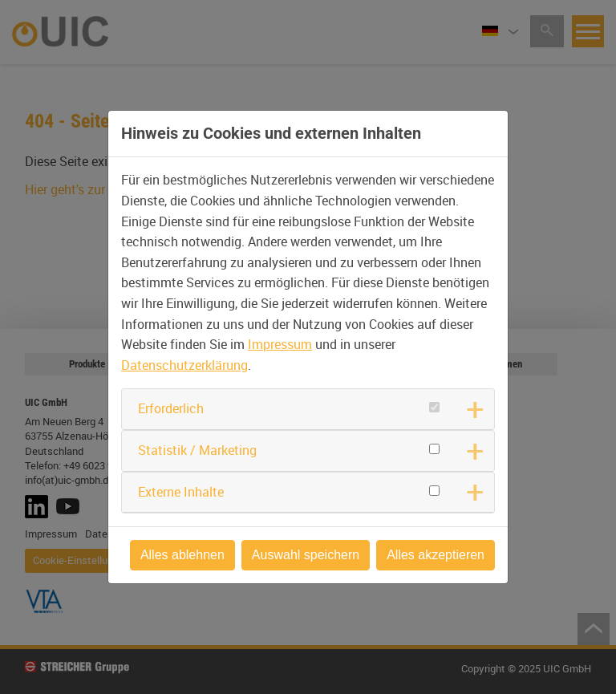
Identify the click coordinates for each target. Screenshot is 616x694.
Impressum (280, 344)
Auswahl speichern (306, 555)
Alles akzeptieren (436, 555)
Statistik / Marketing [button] (197, 450)
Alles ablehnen (182, 555)
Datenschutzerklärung (184, 365)
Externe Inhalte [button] (181, 492)
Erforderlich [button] (171, 408)
